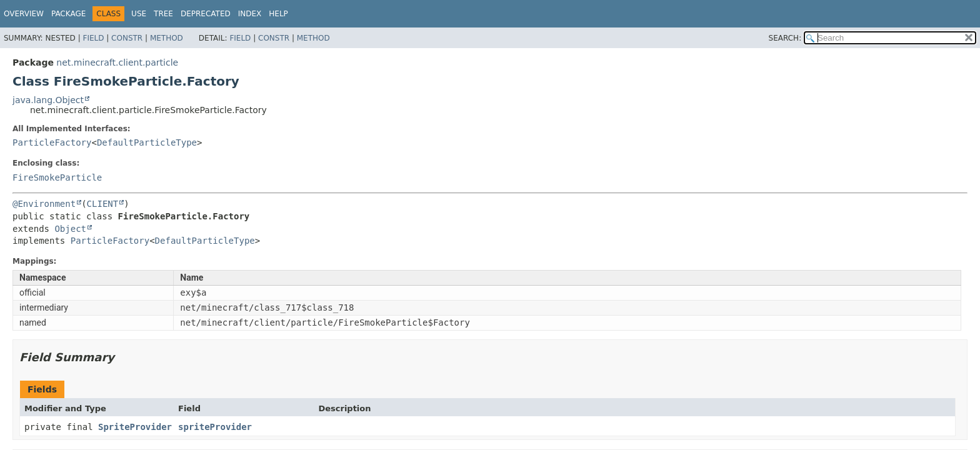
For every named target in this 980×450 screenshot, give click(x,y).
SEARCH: (785, 38)
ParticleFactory (52, 142)
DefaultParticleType (147, 142)
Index (250, 14)
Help (278, 14)
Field (93, 38)
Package (68, 14)
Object (70, 229)
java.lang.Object (48, 100)
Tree (163, 14)
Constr (127, 38)
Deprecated (206, 14)
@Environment (44, 204)
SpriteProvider (135, 427)
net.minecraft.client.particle (117, 62)
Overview (24, 14)
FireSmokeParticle (57, 177)
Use (139, 14)
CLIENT (103, 204)
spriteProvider (215, 427)
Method (167, 38)
